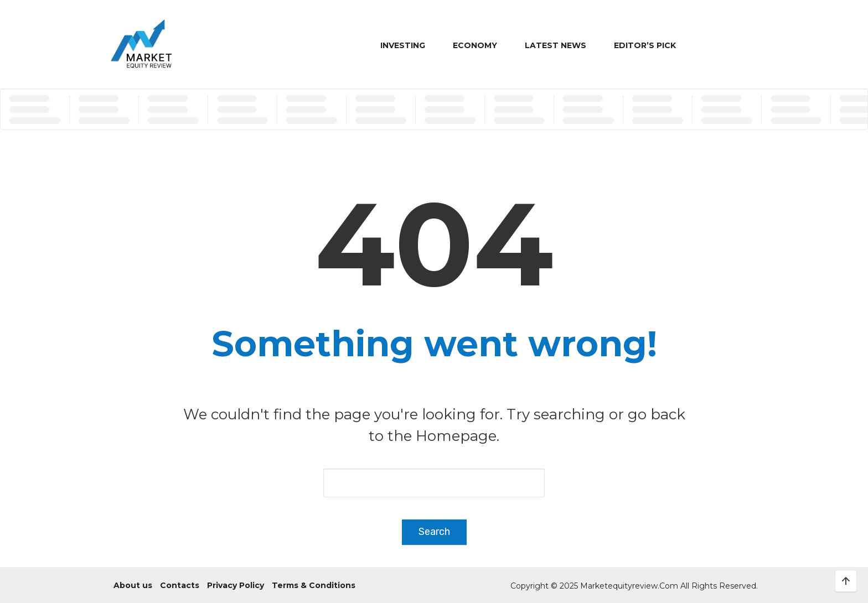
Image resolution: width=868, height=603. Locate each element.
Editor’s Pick (645, 45)
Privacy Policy (236, 585)
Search (434, 532)
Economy (475, 45)
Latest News (556, 45)
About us (133, 585)
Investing (403, 45)
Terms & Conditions (314, 585)
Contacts (180, 585)
